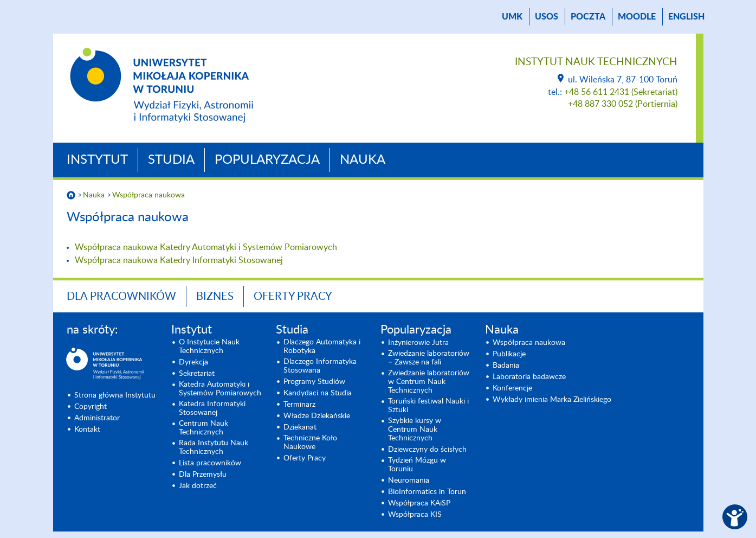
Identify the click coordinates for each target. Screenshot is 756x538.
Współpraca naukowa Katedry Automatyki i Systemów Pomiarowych (206, 247)
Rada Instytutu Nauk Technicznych (214, 447)
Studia (171, 160)
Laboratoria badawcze (529, 377)
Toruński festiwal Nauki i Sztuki (428, 406)
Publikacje (509, 354)
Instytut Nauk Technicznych (596, 62)
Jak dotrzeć (198, 486)
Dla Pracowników (121, 297)
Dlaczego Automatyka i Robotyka (322, 347)
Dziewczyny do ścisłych (427, 450)
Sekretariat (197, 374)
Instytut (97, 160)
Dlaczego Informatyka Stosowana (320, 366)
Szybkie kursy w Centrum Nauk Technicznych (415, 430)
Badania (506, 366)
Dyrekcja (193, 362)
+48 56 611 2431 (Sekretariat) (621, 92)
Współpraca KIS (415, 515)
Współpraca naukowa (148, 195)
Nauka (363, 160)
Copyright (91, 407)
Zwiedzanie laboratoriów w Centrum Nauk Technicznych (429, 382)
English (686, 17)
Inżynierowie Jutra (418, 343)
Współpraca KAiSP (419, 503)
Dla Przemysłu (203, 475)
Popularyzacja (267, 160)
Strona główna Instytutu (115, 395)
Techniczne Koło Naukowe (310, 443)
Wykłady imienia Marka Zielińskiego (552, 400)
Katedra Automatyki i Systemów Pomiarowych (220, 389)
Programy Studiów (314, 382)
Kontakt (87, 430)
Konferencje (512, 388)
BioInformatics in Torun (427, 492)
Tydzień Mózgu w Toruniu (417, 465)
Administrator (97, 418)
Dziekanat (300, 427)
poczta (588, 17)
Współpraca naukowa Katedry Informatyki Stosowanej (179, 260)
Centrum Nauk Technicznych (203, 428)
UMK (512, 17)
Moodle (637, 17)
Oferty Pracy (293, 297)
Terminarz (299, 405)
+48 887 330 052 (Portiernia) (623, 104)
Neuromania (409, 481)
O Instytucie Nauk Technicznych (209, 347)
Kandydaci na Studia (318, 393)
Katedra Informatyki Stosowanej (212, 408)
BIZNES (215, 297)
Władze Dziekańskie (317, 416)
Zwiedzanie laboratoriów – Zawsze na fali (429, 358)
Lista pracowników (210, 463)
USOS (547, 17)
